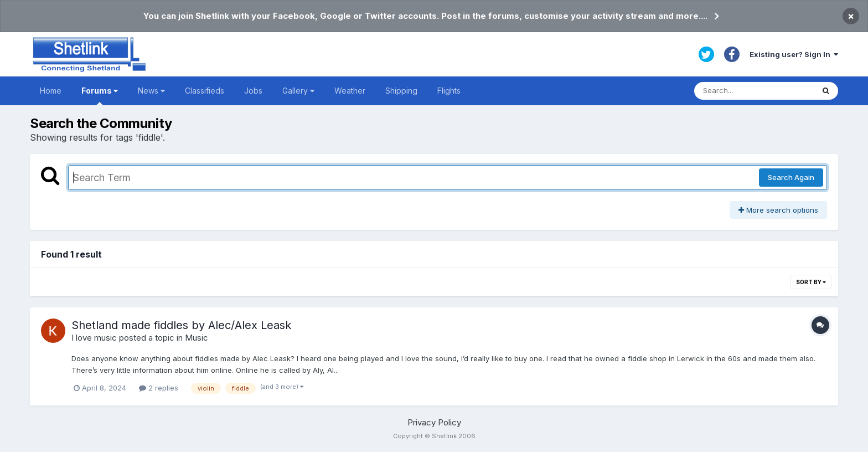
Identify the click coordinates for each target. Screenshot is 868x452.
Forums (100, 96)
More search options (778, 210)
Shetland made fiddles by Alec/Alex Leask (181, 325)
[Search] (754, 91)
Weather (350, 91)
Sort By (811, 282)
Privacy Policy (434, 422)
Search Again (791, 177)
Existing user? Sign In (794, 54)
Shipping (401, 91)
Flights (449, 91)
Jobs (253, 91)
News (151, 91)
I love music (94, 338)
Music (197, 338)
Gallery (298, 91)
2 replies (159, 388)
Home (51, 91)
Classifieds (205, 91)
